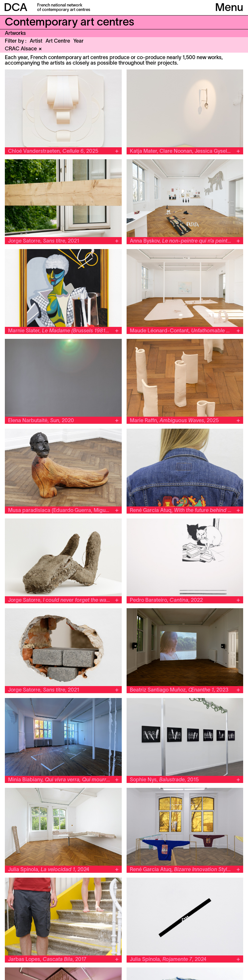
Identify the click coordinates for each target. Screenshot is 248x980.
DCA (16, 8)
